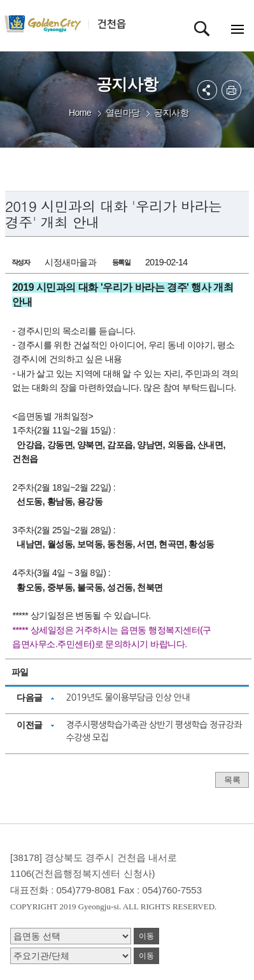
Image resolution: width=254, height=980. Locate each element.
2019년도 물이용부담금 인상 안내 (128, 697)
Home (80, 113)
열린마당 (123, 113)
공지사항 (171, 113)
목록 (232, 780)
